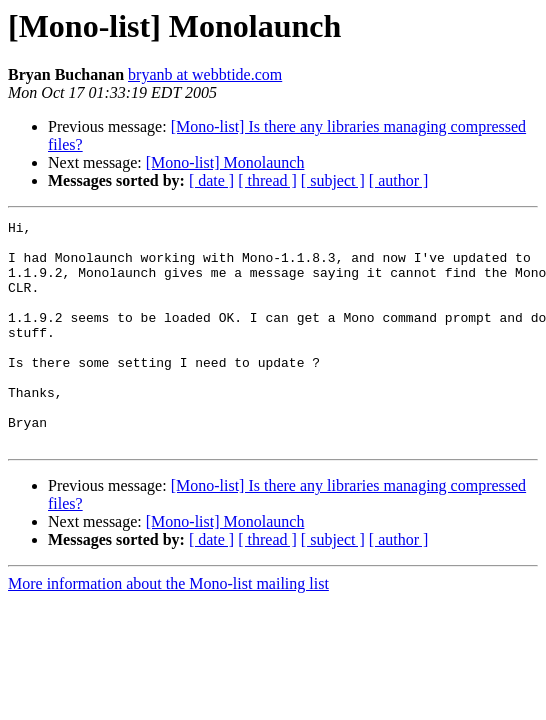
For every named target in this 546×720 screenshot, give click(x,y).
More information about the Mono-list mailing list (168, 628)
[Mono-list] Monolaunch (225, 162)
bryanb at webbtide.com (205, 74)
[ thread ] (267, 180)
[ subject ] (333, 180)
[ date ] (211, 180)
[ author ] (399, 180)
